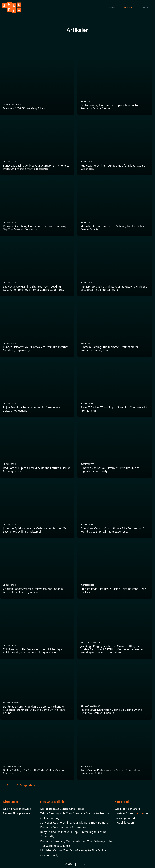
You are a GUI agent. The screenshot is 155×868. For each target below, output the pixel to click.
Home (112, 8)
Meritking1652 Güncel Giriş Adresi (62, 809)
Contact (146, 8)
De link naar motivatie (17, 809)
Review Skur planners (17, 813)
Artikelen (128, 8)
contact (141, 813)
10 (17, 785)
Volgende (28, 785)
